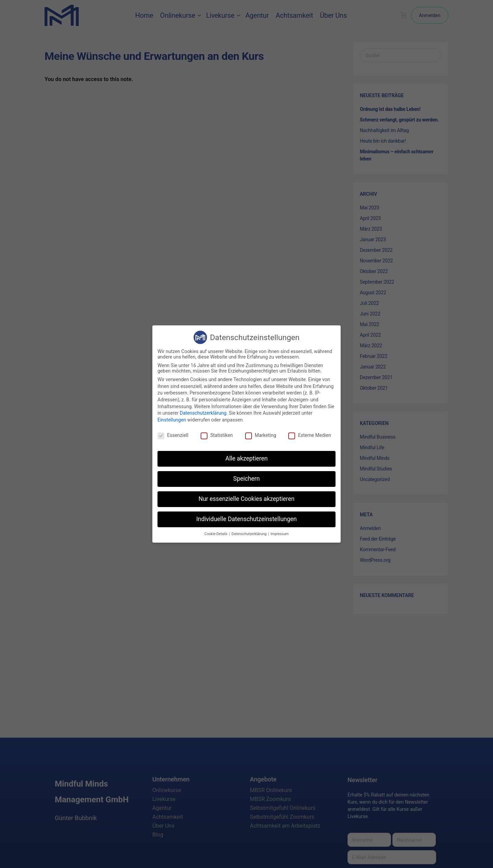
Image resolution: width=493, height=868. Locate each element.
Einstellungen (172, 420)
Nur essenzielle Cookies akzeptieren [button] (246, 499)
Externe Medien (309, 435)
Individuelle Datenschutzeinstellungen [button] (246, 519)
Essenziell (173, 435)
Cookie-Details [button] (216, 534)
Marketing (261, 435)
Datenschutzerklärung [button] (249, 534)
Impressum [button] (280, 534)
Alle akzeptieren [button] (246, 458)
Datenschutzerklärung (203, 413)
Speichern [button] (246, 479)
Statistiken (217, 435)
